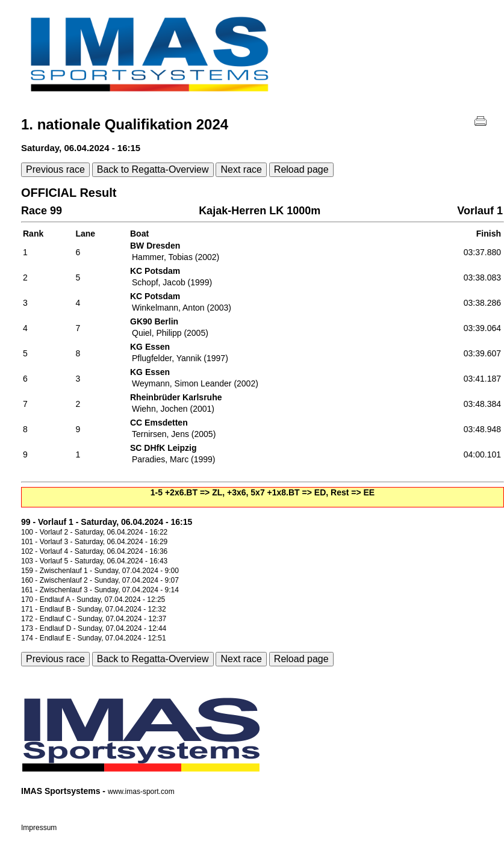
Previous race (55, 169)
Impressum (39, 828)
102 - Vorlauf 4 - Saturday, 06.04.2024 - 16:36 (94, 551)
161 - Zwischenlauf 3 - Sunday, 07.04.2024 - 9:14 (100, 590)
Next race (241, 169)
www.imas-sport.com (141, 792)
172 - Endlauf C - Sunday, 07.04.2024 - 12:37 (94, 619)
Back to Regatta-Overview (153, 169)
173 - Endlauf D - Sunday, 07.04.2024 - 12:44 (94, 628)
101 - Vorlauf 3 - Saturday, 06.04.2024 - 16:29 (94, 542)
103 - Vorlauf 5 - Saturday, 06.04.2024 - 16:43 (94, 561)
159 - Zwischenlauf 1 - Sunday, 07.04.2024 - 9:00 (100, 571)
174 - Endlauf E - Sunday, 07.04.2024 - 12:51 (94, 638)
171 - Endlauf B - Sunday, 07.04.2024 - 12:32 (94, 609)
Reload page (301, 169)
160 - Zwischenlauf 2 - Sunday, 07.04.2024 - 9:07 (100, 580)
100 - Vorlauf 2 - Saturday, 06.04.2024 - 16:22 (94, 532)
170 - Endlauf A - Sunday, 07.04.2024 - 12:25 (93, 600)
